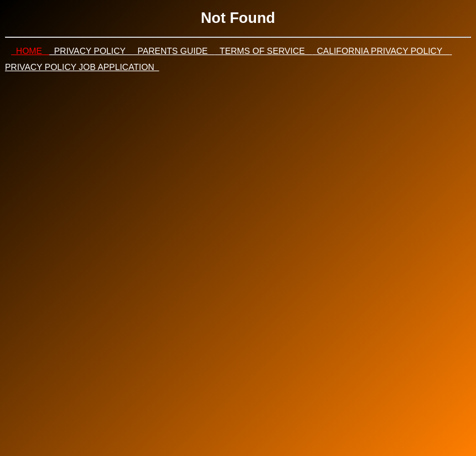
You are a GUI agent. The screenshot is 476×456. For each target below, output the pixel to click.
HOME (30, 51)
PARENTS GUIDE (174, 51)
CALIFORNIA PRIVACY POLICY (381, 51)
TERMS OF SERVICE (264, 51)
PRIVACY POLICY (91, 51)
